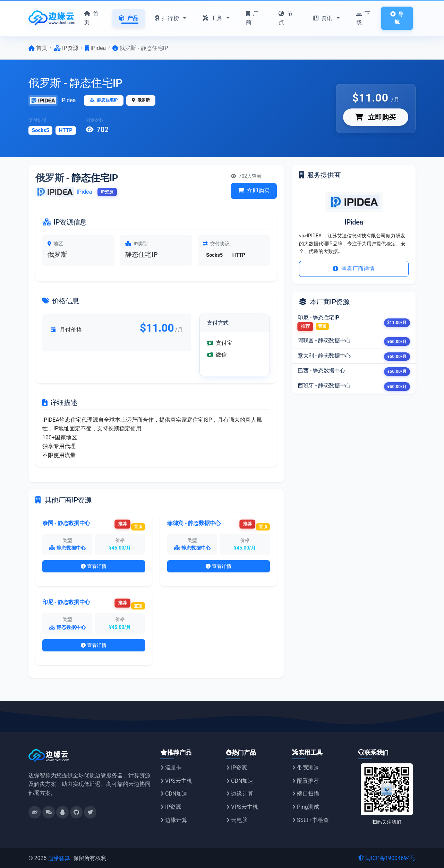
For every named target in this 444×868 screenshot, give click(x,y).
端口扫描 (306, 794)
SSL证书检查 (310, 820)
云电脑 (237, 820)
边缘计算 (174, 820)
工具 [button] (213, 18)
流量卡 (171, 768)
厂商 (252, 18)
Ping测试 (306, 807)
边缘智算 (59, 858)
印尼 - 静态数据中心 (66, 602)
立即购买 (375, 117)
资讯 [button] (323, 18)
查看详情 (94, 566)
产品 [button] (129, 18)
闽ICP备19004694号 (387, 858)
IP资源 (171, 807)
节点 (285, 18)
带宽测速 (306, 768)
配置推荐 (306, 781)
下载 (363, 18)
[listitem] (354, 323)
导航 (397, 18)
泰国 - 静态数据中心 (66, 523)
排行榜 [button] (168, 18)
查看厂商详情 (354, 269)
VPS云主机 (176, 781)
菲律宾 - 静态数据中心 (194, 523)
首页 (91, 18)
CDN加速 (174, 794)
